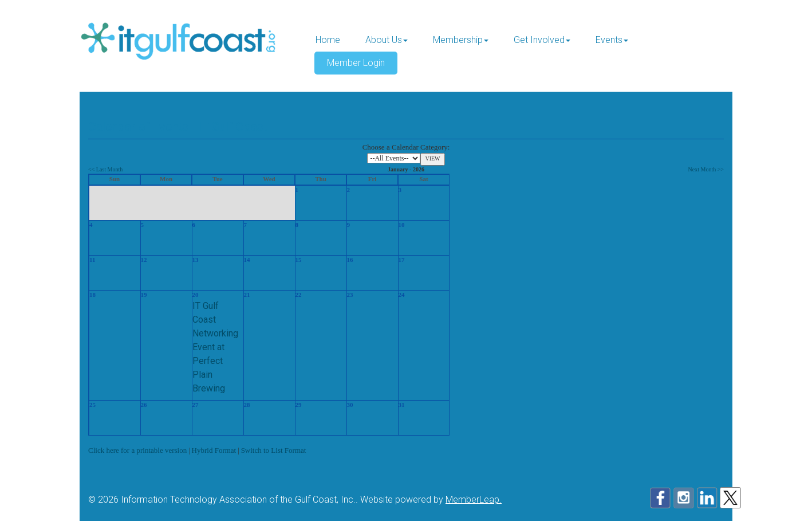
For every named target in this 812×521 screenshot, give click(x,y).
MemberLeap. (474, 500)
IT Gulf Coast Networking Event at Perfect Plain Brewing (215, 347)
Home (328, 40)
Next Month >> (706, 169)
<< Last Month (105, 169)
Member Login (356, 63)
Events (612, 40)
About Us (387, 40)
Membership (461, 40)
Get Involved (542, 40)
